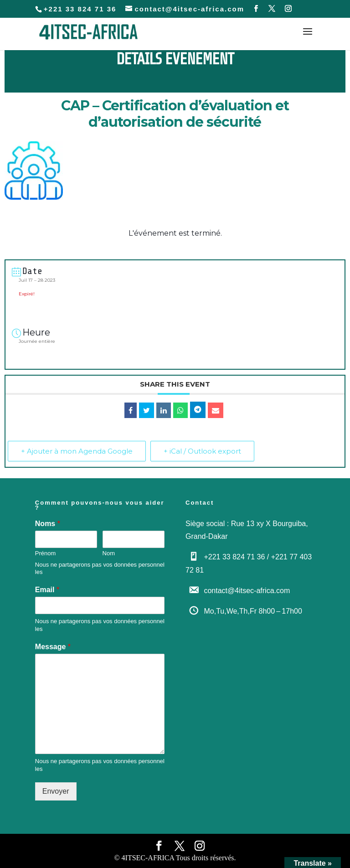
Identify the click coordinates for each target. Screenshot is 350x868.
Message (53, 647)
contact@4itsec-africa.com (247, 591)
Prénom (46, 553)
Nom (109, 553)
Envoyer (56, 791)
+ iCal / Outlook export (202, 451)
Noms (48, 524)
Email (47, 590)
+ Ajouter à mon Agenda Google (77, 451)
